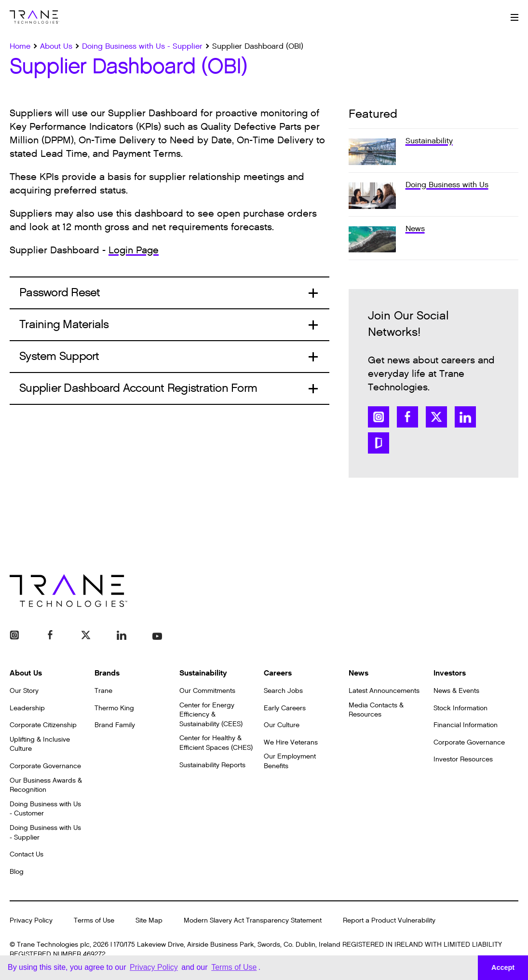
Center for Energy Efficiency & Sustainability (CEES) (211, 715)
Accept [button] (503, 967)
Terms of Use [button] (234, 967)
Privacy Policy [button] (154, 967)
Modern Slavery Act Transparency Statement (253, 920)
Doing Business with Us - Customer (45, 809)
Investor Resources (463, 759)
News (359, 673)
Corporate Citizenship (43, 725)
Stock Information (460, 708)
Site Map (149, 920)
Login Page (134, 250)
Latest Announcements (384, 691)
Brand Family (115, 725)
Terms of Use (94, 920)
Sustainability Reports (212, 765)
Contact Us (27, 854)
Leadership (27, 708)
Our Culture (282, 725)
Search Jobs (283, 691)
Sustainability (203, 673)
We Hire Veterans (291, 742)
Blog (17, 872)
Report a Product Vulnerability (389, 920)
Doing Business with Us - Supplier (45, 833)
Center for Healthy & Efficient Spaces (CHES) (216, 743)
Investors (450, 673)
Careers (278, 673)
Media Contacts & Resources (376, 710)
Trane (103, 691)
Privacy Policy (31, 920)
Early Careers (285, 708)
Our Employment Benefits (290, 761)
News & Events (456, 691)
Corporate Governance (45, 766)
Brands (107, 673)
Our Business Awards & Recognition (46, 785)
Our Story (24, 691)
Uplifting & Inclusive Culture (40, 744)
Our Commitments (207, 691)
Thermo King (114, 708)
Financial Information (466, 725)
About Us (26, 673)
